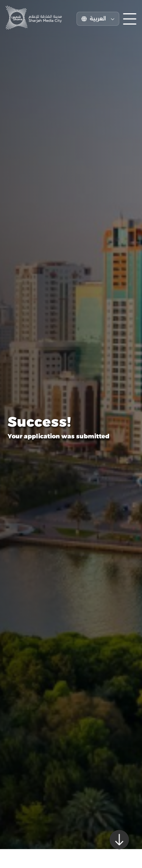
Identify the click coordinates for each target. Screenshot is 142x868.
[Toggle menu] (130, 19)
